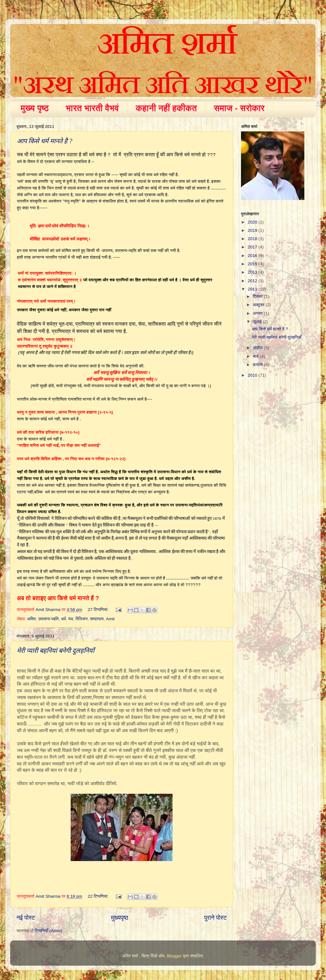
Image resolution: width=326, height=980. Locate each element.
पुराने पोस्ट (215, 918)
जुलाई (258, 322)
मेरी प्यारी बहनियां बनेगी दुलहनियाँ (56, 651)
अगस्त (258, 313)
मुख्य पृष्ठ (35, 108)
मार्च (256, 356)
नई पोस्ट (26, 918)
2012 (253, 281)
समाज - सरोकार (239, 108)
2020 (253, 222)
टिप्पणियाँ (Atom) (49, 931)
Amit (110, 619)
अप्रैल (258, 348)
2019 (253, 230)
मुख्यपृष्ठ (119, 918)
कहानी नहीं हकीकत (166, 108)
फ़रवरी (258, 365)
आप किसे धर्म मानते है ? (45, 141)
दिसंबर (258, 296)
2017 (253, 247)
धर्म (64, 619)
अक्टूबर (259, 305)
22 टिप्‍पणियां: (99, 896)
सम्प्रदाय (97, 619)
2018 (253, 239)
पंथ (71, 619)
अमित (31, 619)
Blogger (174, 956)
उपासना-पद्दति (49, 619)
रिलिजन (81, 619)
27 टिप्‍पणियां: (99, 610)
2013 (253, 272)
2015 (253, 264)
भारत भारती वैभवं (92, 108)
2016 (253, 256)
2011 (253, 289)
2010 (253, 375)
